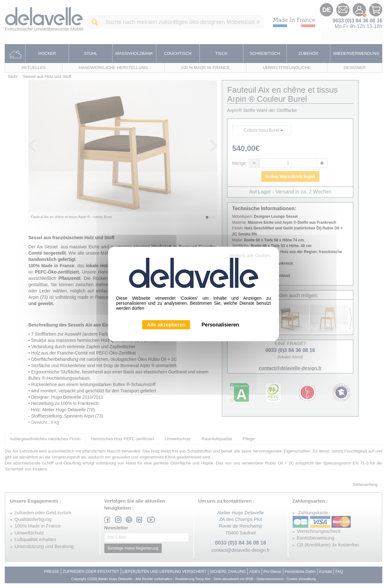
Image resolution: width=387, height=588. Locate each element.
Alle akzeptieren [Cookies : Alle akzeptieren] (166, 325)
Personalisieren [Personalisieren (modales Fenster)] (220, 325)
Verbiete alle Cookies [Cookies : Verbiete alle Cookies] (250, 256)
